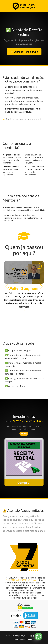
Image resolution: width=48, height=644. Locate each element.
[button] (41, 286)
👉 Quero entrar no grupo (24, 52)
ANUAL (24, 434)
